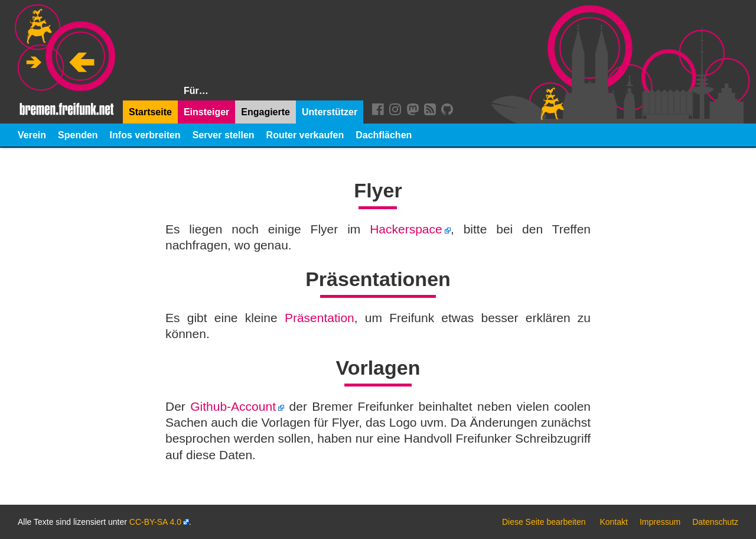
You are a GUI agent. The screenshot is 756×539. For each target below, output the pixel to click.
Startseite (150, 112)
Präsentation (320, 318)
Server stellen (224, 135)
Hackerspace (406, 229)
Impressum (660, 522)
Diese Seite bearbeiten (544, 522)
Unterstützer (330, 112)
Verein (32, 135)
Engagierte (265, 112)
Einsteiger (206, 112)
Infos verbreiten (145, 135)
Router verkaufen (305, 135)
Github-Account (233, 406)
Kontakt (613, 522)
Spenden (78, 135)
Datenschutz (715, 522)
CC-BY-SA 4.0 (155, 522)
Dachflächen (384, 135)
